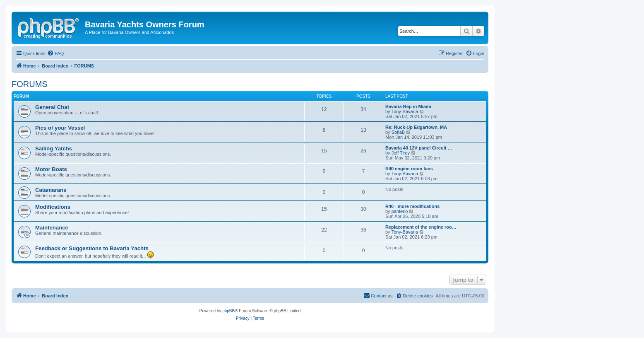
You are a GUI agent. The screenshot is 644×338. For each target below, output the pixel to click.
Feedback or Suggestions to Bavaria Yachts (92, 248)
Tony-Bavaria (405, 111)
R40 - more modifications (412, 206)
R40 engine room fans (409, 169)
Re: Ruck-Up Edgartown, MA (416, 127)
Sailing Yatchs (54, 148)
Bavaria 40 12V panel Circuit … (419, 148)
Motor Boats (51, 169)
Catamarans (51, 190)
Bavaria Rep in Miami (408, 106)
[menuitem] (55, 53)
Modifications (53, 207)
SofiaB (398, 132)
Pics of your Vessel (60, 128)
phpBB (228, 311)
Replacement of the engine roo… (421, 227)
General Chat (52, 107)
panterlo (400, 211)
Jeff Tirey (401, 153)
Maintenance (52, 228)
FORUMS (30, 84)
